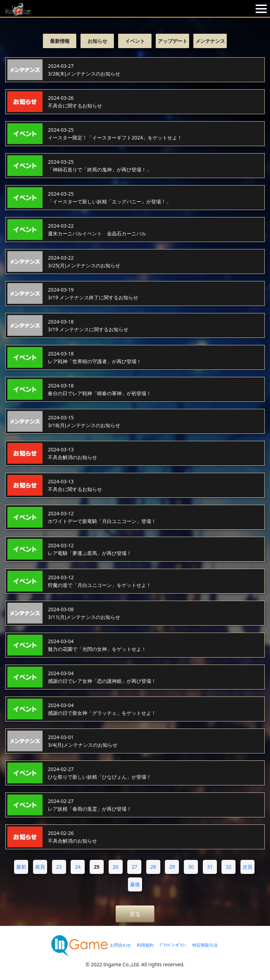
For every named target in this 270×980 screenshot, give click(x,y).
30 (191, 867)
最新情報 (60, 41)
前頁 (40, 867)
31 (210, 867)
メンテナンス (210, 41)
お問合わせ (121, 945)
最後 (135, 884)
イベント (135, 41)
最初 (21, 867)
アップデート (173, 41)
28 (153, 867)
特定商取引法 (205, 945)
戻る (135, 914)
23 (59, 867)
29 (172, 867)
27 (134, 867)
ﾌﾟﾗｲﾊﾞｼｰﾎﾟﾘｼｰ (173, 945)
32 (229, 867)
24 (78, 867)
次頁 (247, 867)
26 (116, 867)
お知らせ (97, 41)
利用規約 (145, 945)
